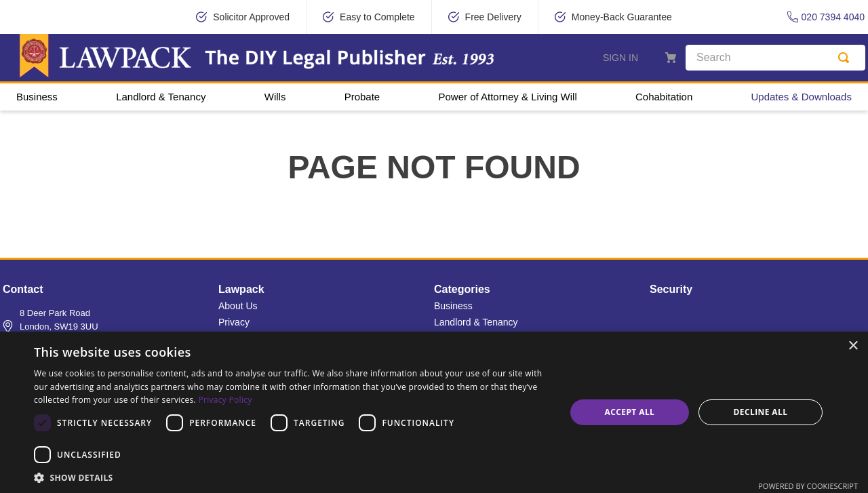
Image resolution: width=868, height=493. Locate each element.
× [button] (853, 346)
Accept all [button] (630, 412)
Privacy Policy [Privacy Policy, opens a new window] (225, 400)
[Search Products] (846, 58)
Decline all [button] (761, 412)
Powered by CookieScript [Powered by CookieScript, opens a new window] (808, 486)
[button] (292, 477)
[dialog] (434, 412)
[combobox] (775, 58)
